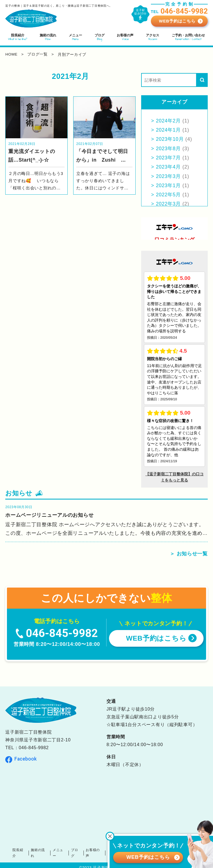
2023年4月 (169, 167)
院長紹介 (25, 851)
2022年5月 (169, 195)
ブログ (78, 851)
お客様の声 (96, 851)
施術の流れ (44, 851)
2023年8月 (169, 149)
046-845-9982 (34, 748)
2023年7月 (169, 158)
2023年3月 (169, 176)
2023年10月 (170, 139)
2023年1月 (169, 185)
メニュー (63, 851)
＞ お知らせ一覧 (189, 554)
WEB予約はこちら (177, 21)
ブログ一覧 (38, 54)
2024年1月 (169, 130)
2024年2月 (169, 121)
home (12, 54)
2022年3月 (169, 204)
